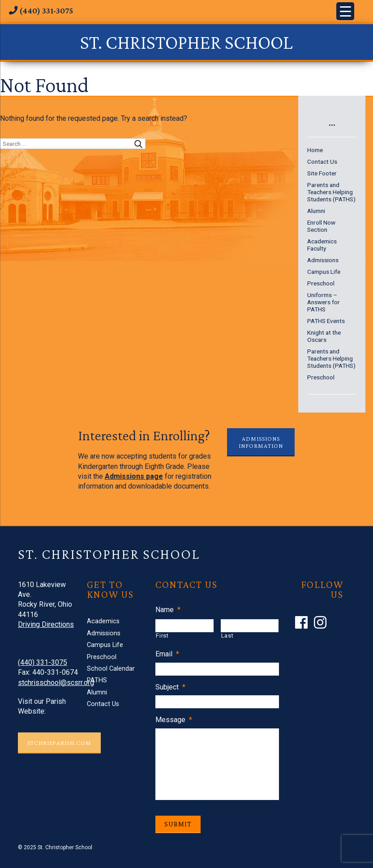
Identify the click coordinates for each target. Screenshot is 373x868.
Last (227, 636)
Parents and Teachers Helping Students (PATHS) (331, 192)
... (332, 122)
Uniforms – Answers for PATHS (324, 302)
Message (174, 720)
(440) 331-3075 (43, 662)
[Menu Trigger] (345, 11)
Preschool (321, 283)
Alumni (316, 211)
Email (167, 654)
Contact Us (322, 162)
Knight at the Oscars (324, 336)
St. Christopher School (186, 42)
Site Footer (322, 173)
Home (315, 150)
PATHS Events (326, 321)
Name (168, 610)
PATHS (97, 680)
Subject (170, 687)
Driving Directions (46, 624)
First (162, 636)
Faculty (317, 248)
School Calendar (111, 669)
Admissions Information (261, 442)
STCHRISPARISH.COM (59, 743)
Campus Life (324, 272)
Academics (322, 241)
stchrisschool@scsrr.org (56, 683)
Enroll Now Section (321, 226)
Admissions (323, 260)
